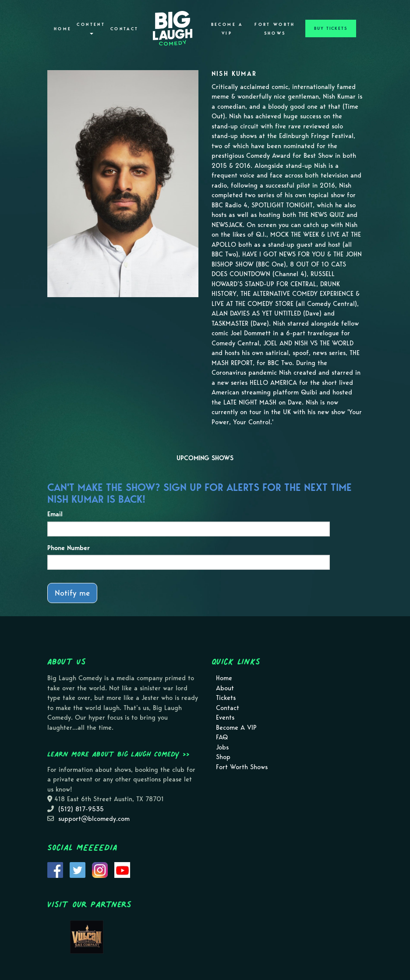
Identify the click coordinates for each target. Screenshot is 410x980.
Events (225, 717)
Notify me (72, 593)
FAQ (222, 737)
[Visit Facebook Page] (55, 869)
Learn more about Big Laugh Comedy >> (118, 754)
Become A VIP (227, 29)
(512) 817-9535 (81, 809)
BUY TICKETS (331, 28)
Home (63, 29)
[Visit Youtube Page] (122, 869)
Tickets (226, 698)
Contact (125, 29)
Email (55, 514)
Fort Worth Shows (275, 29)
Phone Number (69, 548)
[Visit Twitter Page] (78, 869)
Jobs (222, 747)
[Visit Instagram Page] (100, 869)
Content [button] (91, 28)
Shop (223, 757)
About (225, 688)
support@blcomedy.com (94, 819)
